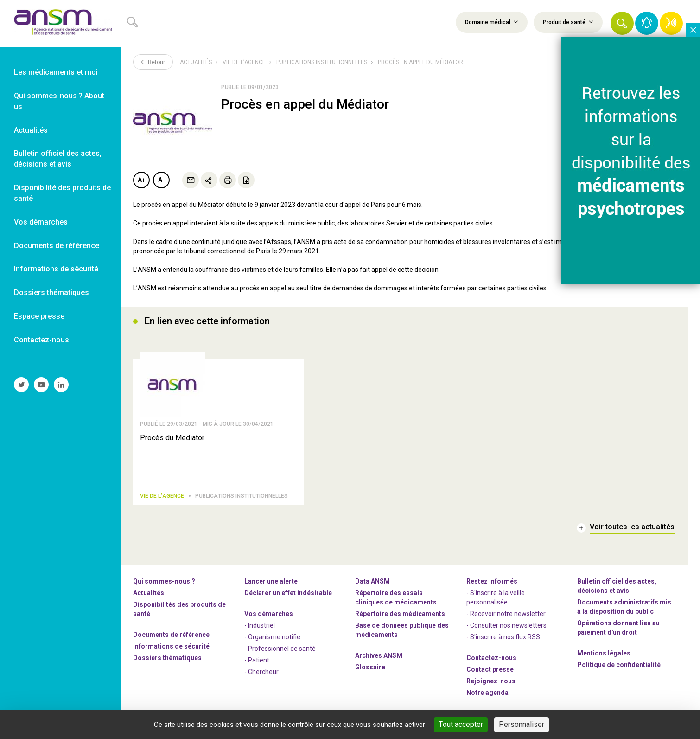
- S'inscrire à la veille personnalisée (496, 598)
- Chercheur (261, 672)
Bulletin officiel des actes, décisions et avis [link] (58, 159)
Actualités (196, 62)
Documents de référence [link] (57, 246)
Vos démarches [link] (41, 222)
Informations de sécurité (171, 646)
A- (162, 180)
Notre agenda (487, 693)
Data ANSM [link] (372, 581)
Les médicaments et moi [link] (56, 72)
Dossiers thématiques (167, 658)
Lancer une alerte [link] (271, 581)
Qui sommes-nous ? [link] (164, 581)
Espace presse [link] (39, 316)
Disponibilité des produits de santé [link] (62, 193)
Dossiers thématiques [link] (51, 292)
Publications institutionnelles (322, 62)
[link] (61, 24)
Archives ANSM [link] (379, 655)
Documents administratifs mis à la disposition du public (624, 607)
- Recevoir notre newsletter (506, 614)
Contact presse (490, 669)
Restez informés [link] (492, 581)
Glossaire (370, 667)
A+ (142, 180)
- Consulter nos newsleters (506, 625)
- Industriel (260, 625)
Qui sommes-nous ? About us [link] (59, 101)
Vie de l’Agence (244, 62)
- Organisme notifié (272, 637)
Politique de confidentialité (619, 665)
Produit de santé (568, 22)
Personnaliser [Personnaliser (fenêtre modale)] (522, 724)
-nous (491, 681)
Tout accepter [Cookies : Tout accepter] (461, 724)
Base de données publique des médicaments (402, 630)
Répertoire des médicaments (400, 614)
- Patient (257, 660)
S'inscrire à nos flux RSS (505, 637)
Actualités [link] (31, 130)
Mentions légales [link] (604, 653)
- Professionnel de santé (280, 649)
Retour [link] (153, 62)
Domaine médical (492, 22)
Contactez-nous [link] (41, 340)
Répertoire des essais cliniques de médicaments (396, 598)
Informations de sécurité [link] (56, 269)
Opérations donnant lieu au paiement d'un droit (618, 628)
